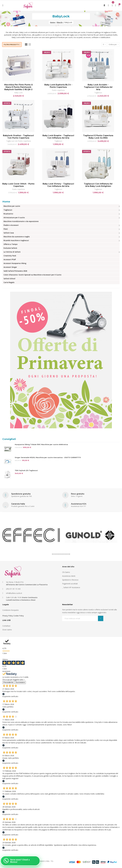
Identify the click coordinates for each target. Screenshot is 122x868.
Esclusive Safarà (10, 248)
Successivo (20, 682)
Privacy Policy (8, 616)
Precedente (8, 682)
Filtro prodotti (11, 45)
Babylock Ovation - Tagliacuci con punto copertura (18, 137)
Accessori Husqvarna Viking (15, 263)
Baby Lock (18, 93)
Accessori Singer (10, 267)
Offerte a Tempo (11, 244)
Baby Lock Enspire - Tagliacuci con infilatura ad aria (58, 137)
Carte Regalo (9, 282)
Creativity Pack (10, 256)
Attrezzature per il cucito (14, 218)
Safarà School (9, 279)
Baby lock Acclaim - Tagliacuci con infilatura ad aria (98, 87)
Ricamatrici (8, 214)
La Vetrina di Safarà (12, 252)
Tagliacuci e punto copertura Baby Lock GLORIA (98, 137)
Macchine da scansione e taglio (17, 237)
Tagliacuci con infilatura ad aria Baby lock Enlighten (98, 185)
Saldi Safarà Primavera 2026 (15, 271)
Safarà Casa (9, 233)
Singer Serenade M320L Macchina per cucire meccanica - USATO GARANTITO (48, 457)
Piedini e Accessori (11, 225)
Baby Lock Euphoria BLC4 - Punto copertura (58, 86)
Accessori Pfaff (10, 259)
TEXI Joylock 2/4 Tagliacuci (26, 470)
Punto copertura (58, 90)
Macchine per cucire (12, 206)
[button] (52, 554)
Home (6, 202)
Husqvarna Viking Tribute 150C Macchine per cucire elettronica (41, 444)
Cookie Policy (19, 616)
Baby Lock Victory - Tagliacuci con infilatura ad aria (58, 185)
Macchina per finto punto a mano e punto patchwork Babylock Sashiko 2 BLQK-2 (18, 87)
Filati (6, 229)
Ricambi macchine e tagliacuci (16, 240)
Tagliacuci (98, 93)
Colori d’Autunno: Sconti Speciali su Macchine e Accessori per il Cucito (32, 275)
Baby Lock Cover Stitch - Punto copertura (18, 185)
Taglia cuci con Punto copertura (18, 141)
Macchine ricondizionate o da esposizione (21, 221)
